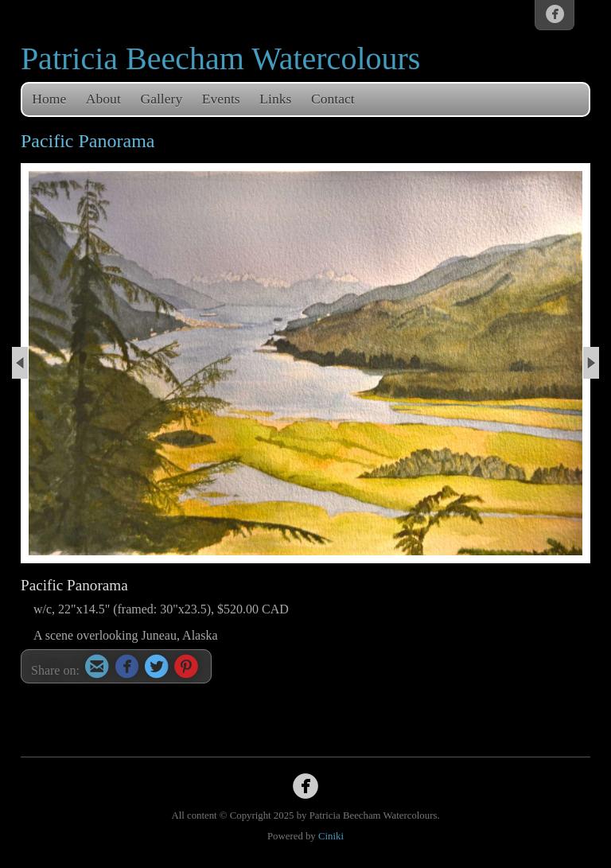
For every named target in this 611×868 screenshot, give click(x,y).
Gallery (161, 99)
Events (221, 99)
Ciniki (331, 836)
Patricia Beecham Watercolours (221, 58)
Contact (333, 99)
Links (275, 99)
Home (49, 99)
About (103, 99)
